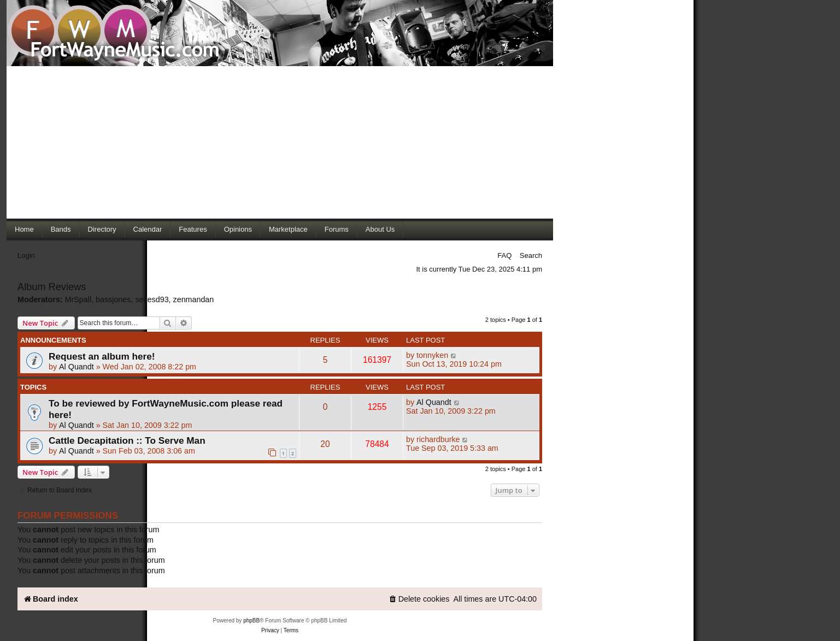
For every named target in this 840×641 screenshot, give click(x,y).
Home (24, 229)
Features (193, 229)
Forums (337, 229)
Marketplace (288, 229)
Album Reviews (52, 287)
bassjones (113, 299)
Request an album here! (102, 356)
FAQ (504, 255)
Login (26, 255)
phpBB (251, 621)
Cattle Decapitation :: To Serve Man (127, 440)
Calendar (148, 229)
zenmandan (194, 299)
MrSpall (78, 299)
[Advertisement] (280, 142)
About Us (380, 229)
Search (531, 255)
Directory (102, 229)
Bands (61, 229)
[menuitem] (419, 599)
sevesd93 (152, 299)
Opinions (238, 229)
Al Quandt (77, 367)
